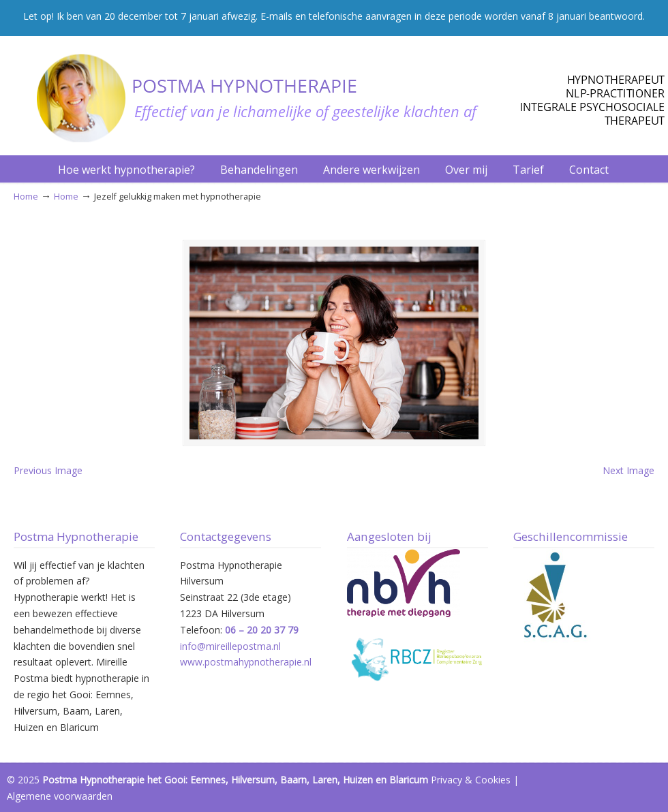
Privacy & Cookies (471, 780)
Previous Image (48, 470)
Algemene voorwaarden (60, 796)
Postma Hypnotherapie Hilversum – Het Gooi (341, 91)
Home (26, 197)
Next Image (628, 470)
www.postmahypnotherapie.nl (246, 662)
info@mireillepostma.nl (230, 646)
